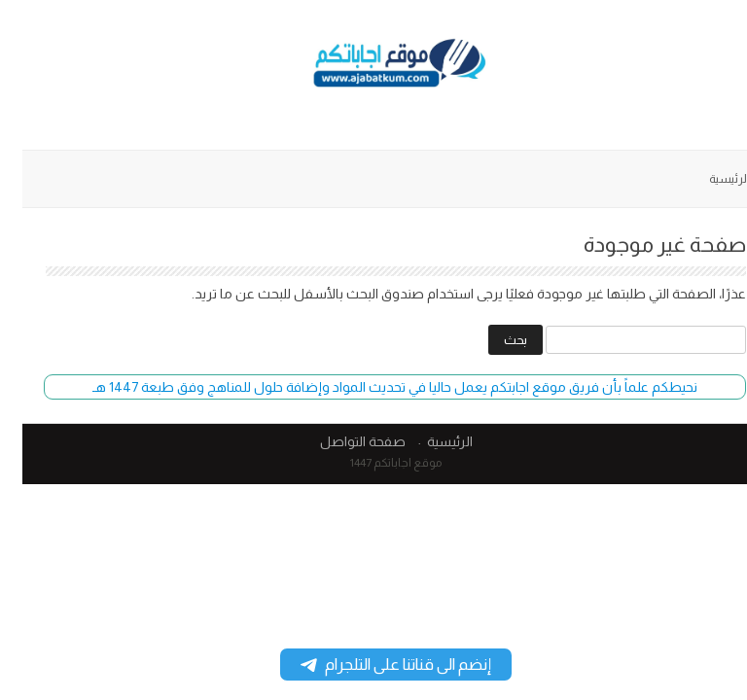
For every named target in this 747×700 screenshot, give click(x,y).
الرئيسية (707, 179)
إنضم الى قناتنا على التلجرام (373, 665)
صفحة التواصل (340, 441)
